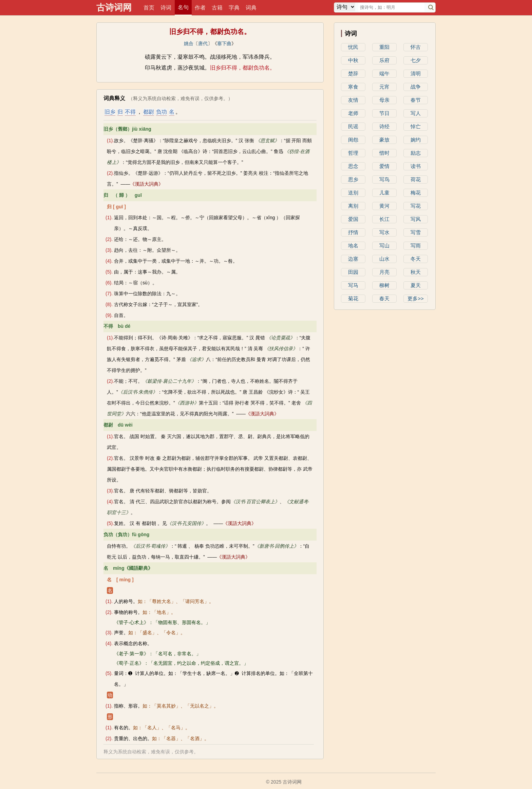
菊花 (353, 298)
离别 (353, 206)
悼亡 (416, 126)
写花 (416, 206)
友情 (353, 100)
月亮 (384, 272)
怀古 (416, 47)
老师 (353, 113)
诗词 (166, 8)
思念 (353, 166)
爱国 (353, 219)
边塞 (353, 259)
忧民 (353, 47)
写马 (353, 285)
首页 (149, 8)
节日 (384, 113)
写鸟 (384, 179)
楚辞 (353, 73)
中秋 (353, 60)
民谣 (353, 126)
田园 (353, 272)
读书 (416, 166)
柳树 (384, 285)
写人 (416, 113)
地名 (353, 246)
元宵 (384, 87)
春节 (416, 100)
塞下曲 (224, 43)
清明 (416, 73)
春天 (384, 298)
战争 (416, 87)
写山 (384, 246)
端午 (384, 73)
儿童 (384, 193)
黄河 (384, 206)
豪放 (384, 140)
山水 (384, 259)
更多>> (416, 298)
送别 (353, 193)
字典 (234, 8)
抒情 (353, 232)
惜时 (384, 153)
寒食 (353, 87)
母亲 (384, 100)
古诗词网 (114, 7)
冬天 (416, 259)
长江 (384, 219)
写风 (416, 219)
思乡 (353, 179)
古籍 (217, 8)
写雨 (416, 246)
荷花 (416, 179)
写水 (384, 232)
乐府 (384, 60)
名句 (183, 7)
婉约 (416, 140)
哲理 (353, 153)
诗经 (384, 126)
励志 (416, 153)
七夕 (416, 60)
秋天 (416, 272)
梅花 (416, 193)
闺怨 (353, 140)
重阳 (384, 47)
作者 (200, 8)
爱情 (384, 166)
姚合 (189, 43)
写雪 (416, 232)
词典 (251, 8)
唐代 (203, 43)
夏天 (416, 285)
